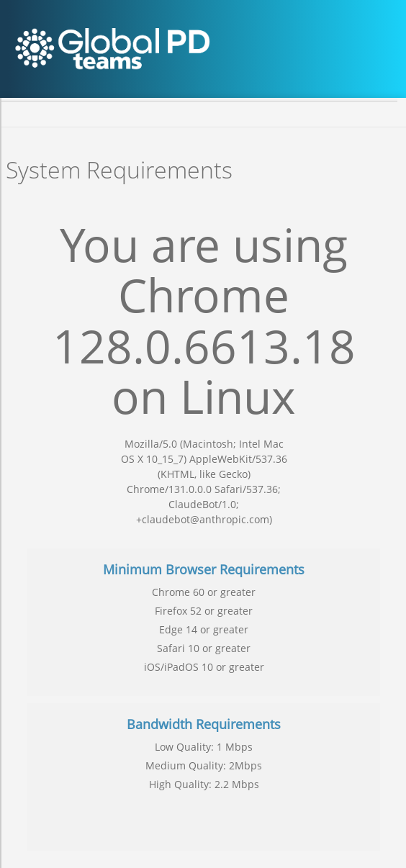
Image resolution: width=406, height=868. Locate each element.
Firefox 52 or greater (204, 611)
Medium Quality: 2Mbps (204, 765)
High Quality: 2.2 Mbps (204, 784)
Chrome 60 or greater (204, 592)
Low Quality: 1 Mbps (204, 747)
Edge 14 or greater (204, 629)
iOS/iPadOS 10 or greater (204, 667)
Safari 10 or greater (204, 648)
